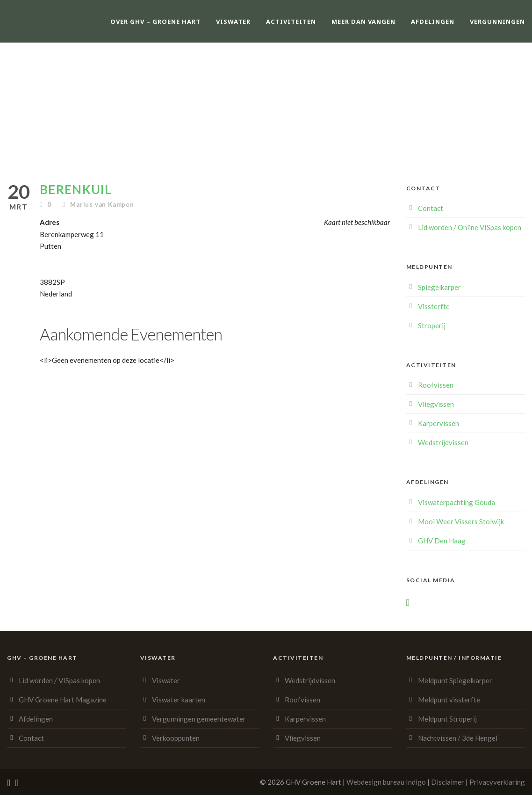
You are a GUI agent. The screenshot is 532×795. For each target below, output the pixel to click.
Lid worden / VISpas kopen (59, 680)
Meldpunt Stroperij (447, 719)
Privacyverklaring (497, 782)
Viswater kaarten (179, 700)
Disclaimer (448, 782)
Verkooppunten (176, 738)
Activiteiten (291, 22)
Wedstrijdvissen (443, 442)
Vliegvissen (436, 404)
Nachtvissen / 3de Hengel (458, 738)
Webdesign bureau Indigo (386, 782)
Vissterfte (434, 306)
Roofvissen (436, 385)
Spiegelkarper (439, 287)
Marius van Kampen (102, 204)
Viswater (233, 22)
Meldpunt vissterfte (449, 700)
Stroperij (432, 325)
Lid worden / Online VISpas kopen (470, 227)
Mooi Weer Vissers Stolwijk (461, 521)
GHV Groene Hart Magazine (63, 700)
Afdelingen (433, 22)
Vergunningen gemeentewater (199, 719)
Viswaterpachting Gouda (457, 502)
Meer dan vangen (363, 22)
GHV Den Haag (442, 541)
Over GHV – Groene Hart (155, 22)
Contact (431, 208)
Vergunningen (497, 22)
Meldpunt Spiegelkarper (455, 680)
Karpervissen (439, 423)
